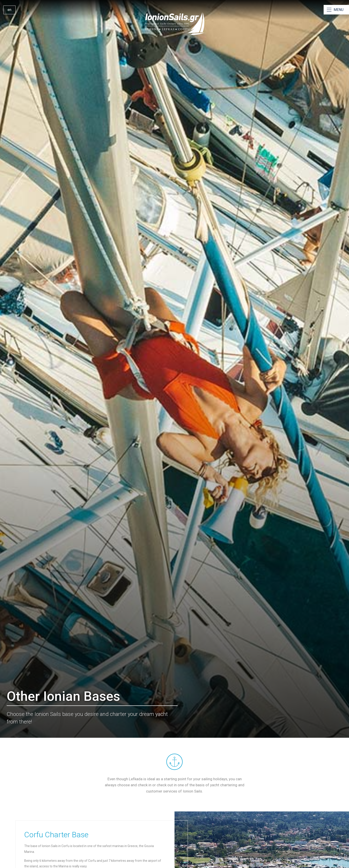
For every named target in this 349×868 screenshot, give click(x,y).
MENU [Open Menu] (339, 10)
